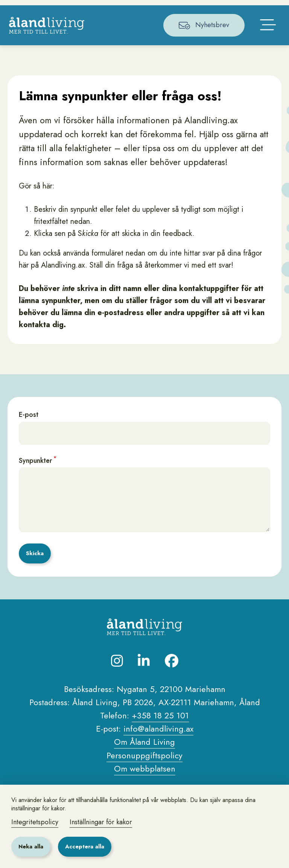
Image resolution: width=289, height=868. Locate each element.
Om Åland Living (144, 766)
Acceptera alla (85, 847)
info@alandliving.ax (158, 753)
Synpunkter (35, 485)
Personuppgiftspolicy (144, 779)
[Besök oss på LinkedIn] (144, 684)
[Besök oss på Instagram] (117, 684)
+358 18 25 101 (160, 739)
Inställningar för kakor (101, 822)
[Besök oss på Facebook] (172, 684)
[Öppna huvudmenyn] (266, 46)
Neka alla (31, 847)
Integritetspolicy (35, 822)
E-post (29, 439)
